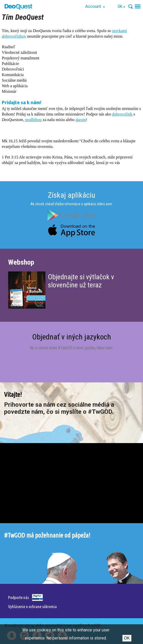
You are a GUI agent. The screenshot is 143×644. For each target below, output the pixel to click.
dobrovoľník (122, 114)
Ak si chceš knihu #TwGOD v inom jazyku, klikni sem (71, 348)
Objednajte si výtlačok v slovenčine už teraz (81, 281)
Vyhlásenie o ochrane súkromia (32, 606)
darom (81, 120)
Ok (127, 638)
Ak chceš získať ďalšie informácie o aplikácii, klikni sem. (72, 204)
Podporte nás (19, 597)
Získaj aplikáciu (72, 195)
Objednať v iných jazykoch (72, 337)
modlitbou (33, 120)
